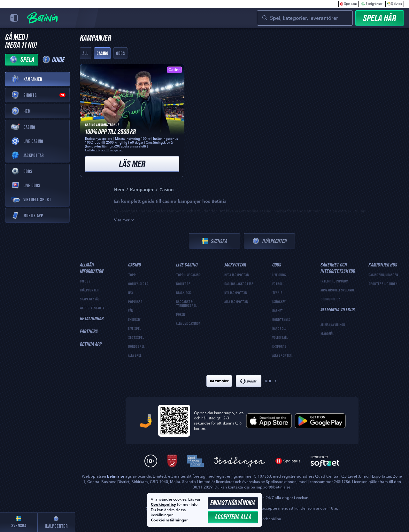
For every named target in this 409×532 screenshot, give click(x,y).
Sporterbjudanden (383, 284)
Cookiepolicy (330, 299)
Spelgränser (372, 4)
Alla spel (135, 355)
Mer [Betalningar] (271, 381)
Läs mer (132, 164)
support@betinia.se (273, 487)
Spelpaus (348, 4)
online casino (259, 211)
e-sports (279, 346)
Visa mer (124, 220)
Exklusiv (134, 320)
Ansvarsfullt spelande (338, 290)
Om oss (85, 281)
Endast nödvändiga (233, 503)
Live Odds (279, 275)
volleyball (280, 337)
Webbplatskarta (92, 308)
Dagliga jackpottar (239, 284)
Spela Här (380, 18)
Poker (181, 314)
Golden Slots (138, 284)
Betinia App (91, 344)
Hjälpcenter (269, 241)
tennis (277, 293)
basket (278, 311)
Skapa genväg (90, 299)
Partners (89, 331)
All (85, 53)
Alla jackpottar (236, 302)
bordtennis (281, 320)
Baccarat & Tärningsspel (186, 304)
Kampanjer (142, 190)
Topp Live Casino (188, 275)
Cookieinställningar (169, 520)
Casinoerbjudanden (383, 275)
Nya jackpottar (236, 293)
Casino (102, 53)
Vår (131, 311)
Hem (119, 190)
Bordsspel (136, 346)
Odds (120, 53)
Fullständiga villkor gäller (104, 150)
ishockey (279, 302)
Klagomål (327, 334)
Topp (132, 275)
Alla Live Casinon (188, 323)
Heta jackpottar (237, 275)
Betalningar (92, 318)
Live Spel (135, 329)
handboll (279, 329)
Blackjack (183, 293)
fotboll (278, 284)
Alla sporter (282, 355)
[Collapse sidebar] (14, 18)
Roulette (183, 284)
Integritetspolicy (335, 281)
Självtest (395, 4)
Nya (131, 293)
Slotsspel (136, 337)
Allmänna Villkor (333, 325)
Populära (135, 302)
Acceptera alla (233, 517)
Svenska (215, 241)
